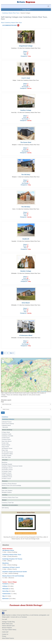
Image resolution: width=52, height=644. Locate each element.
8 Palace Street (6, 432)
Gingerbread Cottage (26, 46)
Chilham (5, 586)
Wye (4, 596)
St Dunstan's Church (7, 470)
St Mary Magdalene (7, 475)
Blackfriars (5, 462)
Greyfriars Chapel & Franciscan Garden (12, 466)
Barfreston (6, 599)
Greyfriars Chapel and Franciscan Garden (15, 572)
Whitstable (6, 589)
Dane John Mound (7, 441)
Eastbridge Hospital (7, 464)
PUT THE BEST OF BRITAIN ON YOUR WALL (26, 533)
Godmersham (6, 594)
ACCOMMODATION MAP (10, 25)
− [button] (3, 362)
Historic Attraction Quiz (8, 626)
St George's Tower (7, 471)
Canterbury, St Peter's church (11, 567)
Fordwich (5, 584)
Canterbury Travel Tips (8, 503)
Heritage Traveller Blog (8, 622)
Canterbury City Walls (7, 436)
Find (2, 402)
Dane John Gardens (7, 491)
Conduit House (6, 438)
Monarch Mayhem (7, 628)
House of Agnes (6, 445)
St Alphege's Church (7, 468)
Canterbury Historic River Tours (11, 13)
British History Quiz (7, 624)
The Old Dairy (26, 175)
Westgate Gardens (7, 492)
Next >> (12, 353)
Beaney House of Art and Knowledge (11, 485)
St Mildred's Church (7, 477)
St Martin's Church (7, 473)
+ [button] (3, 360)
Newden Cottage (26, 271)
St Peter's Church (6, 479)
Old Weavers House (7, 448)
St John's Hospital (6, 456)
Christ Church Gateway (8, 424)
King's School (5, 447)
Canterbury (5, 417)
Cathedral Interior (6, 425)
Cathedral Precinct (7, 422)
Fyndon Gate (5, 443)
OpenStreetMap (44, 391)
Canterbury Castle (7, 434)
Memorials (5, 427)
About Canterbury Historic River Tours (11, 23)
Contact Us (5, 634)
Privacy (4, 636)
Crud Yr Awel (26, 78)
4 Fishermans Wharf (26, 335)
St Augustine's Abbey (7, 454)
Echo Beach (26, 303)
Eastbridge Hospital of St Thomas (12, 559)
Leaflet (39, 391)
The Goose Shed (26, 142)
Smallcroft (26, 239)
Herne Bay (5, 591)
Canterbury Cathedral (8, 419)
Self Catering (5, 508)
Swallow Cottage (26, 110)
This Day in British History (9, 630)
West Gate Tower (6, 457)
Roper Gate (5, 450)
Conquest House (6, 439)
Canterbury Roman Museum (9, 484)
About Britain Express (8, 638)
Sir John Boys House (7, 452)
